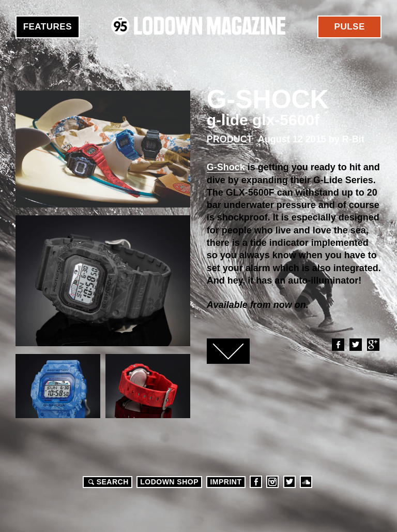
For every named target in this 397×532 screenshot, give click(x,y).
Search (107, 482)
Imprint (226, 482)
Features (48, 27)
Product (230, 139)
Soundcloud (306, 482)
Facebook (338, 345)
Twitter (355, 345)
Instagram (272, 482)
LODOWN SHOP (169, 482)
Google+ (373, 345)
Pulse (350, 27)
